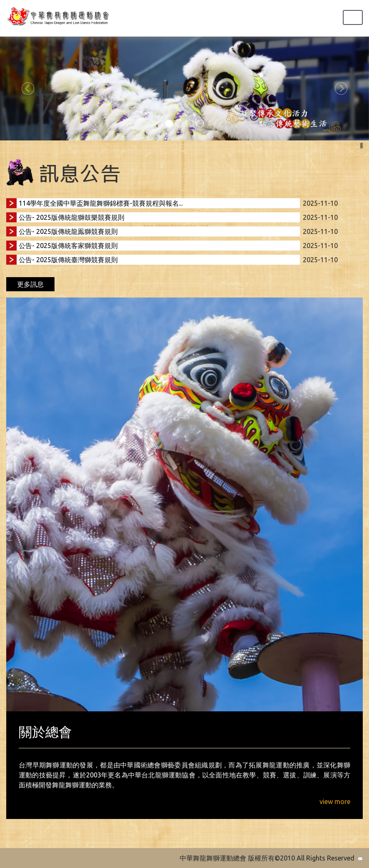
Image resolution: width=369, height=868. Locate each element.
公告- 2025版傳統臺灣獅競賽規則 (68, 260)
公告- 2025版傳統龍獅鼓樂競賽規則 (72, 217)
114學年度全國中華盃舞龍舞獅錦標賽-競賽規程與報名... (101, 203)
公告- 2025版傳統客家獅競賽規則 (68, 246)
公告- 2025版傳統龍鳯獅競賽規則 (68, 231)
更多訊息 (30, 284)
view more (335, 802)
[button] (28, 89)
